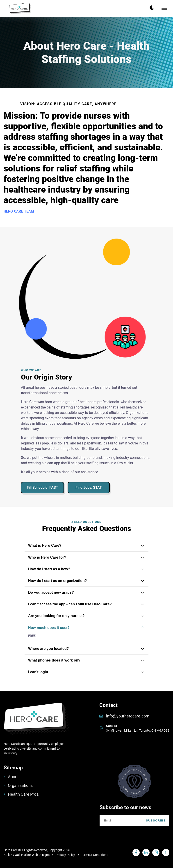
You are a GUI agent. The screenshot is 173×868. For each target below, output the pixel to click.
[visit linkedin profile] (136, 852)
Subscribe (156, 820)
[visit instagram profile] (156, 852)
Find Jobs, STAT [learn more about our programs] (89, 487)
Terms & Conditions (95, 855)
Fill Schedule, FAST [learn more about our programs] (42, 487)
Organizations (18, 785)
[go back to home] (36, 722)
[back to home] (20, 8)
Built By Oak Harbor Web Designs (27, 855)
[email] (121, 821)
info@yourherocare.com (128, 716)
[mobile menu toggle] (164, 8)
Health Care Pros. (22, 794)
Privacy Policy (65, 855)
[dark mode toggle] (152, 8)
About (11, 777)
